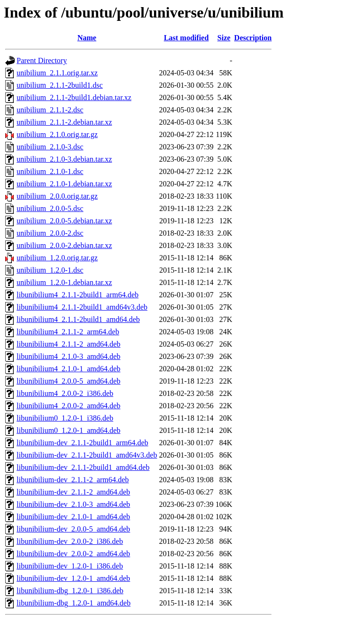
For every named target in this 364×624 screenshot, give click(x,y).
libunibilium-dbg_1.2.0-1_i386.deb (70, 591)
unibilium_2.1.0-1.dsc (50, 171)
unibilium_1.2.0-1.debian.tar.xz (64, 282)
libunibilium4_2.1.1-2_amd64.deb (68, 344)
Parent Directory (42, 60)
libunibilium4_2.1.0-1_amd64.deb (68, 369)
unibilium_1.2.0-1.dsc (50, 270)
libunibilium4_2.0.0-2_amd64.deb (68, 406)
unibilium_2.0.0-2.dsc (50, 233)
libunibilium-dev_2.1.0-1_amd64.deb (73, 517)
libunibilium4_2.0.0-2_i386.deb (65, 393)
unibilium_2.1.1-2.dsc (50, 110)
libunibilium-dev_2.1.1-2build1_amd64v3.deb (87, 455)
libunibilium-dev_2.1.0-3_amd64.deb (73, 504)
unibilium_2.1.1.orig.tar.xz (57, 73)
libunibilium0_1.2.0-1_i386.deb (65, 418)
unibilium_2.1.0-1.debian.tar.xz (64, 184)
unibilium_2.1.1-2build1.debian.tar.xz (74, 97)
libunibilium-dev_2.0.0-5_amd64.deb (73, 529)
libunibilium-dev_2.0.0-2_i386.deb (70, 541)
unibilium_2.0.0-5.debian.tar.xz (64, 221)
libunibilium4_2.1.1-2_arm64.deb (68, 332)
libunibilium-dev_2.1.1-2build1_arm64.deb (82, 443)
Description (253, 38)
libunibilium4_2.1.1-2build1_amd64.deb (78, 319)
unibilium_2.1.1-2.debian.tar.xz (64, 122)
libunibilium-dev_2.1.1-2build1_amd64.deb (83, 467)
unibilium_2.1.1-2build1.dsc (60, 85)
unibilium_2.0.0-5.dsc (50, 208)
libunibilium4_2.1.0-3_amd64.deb (68, 356)
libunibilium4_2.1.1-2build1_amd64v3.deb (82, 307)
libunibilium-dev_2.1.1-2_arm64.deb (73, 480)
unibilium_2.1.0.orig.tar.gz (57, 134)
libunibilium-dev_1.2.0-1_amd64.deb (73, 578)
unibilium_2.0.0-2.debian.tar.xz (64, 245)
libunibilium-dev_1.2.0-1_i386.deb (70, 566)
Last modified (187, 38)
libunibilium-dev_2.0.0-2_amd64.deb (73, 554)
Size (224, 38)
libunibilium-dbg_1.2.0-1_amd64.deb (73, 603)
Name (87, 38)
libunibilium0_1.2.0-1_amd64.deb (68, 430)
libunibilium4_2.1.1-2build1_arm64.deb (77, 295)
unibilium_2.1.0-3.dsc (50, 147)
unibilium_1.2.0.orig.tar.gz (57, 258)
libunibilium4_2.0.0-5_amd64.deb (68, 381)
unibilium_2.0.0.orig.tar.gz (57, 196)
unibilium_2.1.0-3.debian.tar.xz (64, 159)
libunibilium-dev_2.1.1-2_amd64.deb (73, 492)
